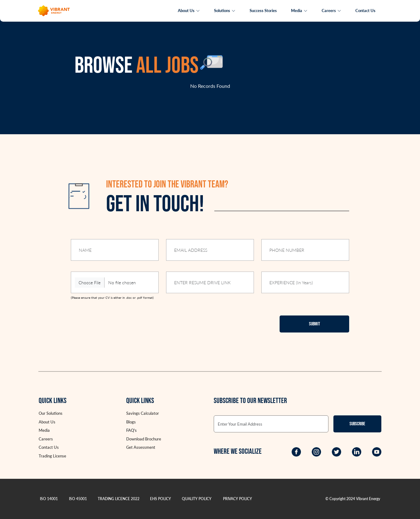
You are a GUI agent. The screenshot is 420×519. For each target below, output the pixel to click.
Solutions (225, 11)
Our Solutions (51, 413)
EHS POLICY (161, 499)
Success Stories (263, 11)
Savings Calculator (143, 413)
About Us (189, 11)
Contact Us (365, 11)
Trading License (52, 456)
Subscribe (357, 424)
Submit (315, 324)
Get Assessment (141, 447)
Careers (331, 11)
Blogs (131, 422)
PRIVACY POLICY (238, 499)
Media (299, 11)
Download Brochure (144, 439)
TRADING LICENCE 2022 (119, 499)
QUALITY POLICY (197, 499)
